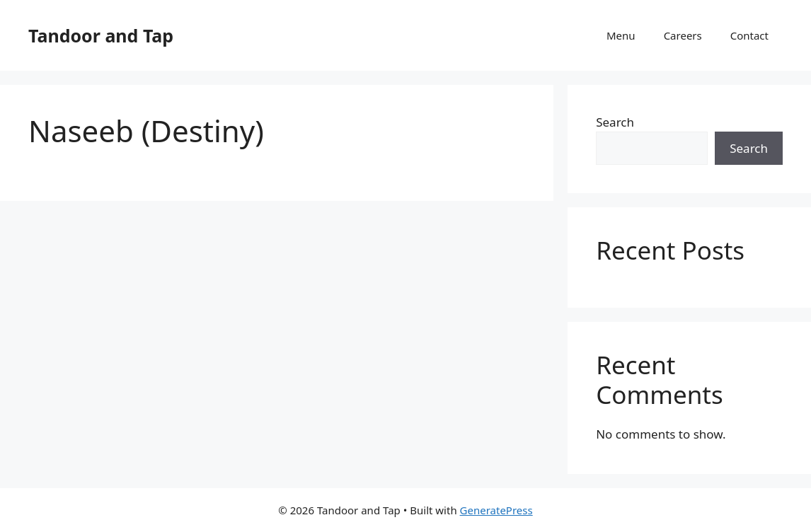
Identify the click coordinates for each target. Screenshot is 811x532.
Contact (749, 35)
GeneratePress (496, 510)
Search (615, 122)
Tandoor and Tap (101, 35)
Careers (683, 35)
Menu (621, 35)
